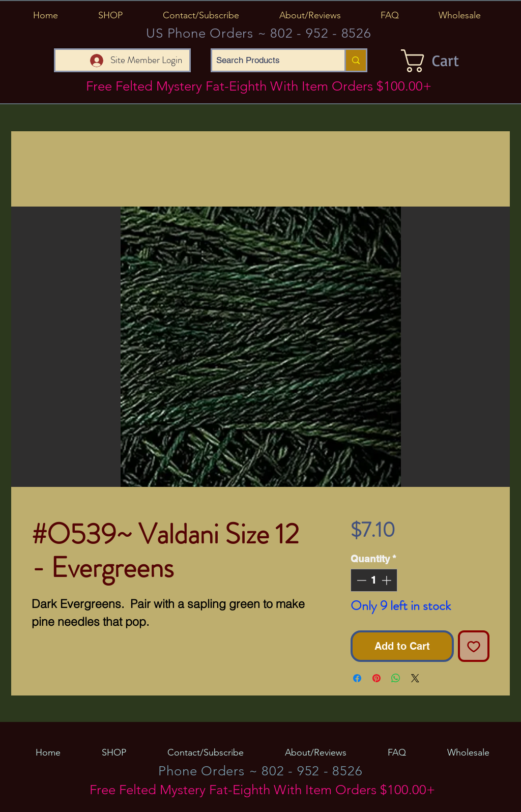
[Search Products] (270, 60)
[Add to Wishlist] (474, 646)
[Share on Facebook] (357, 678)
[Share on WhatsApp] (396, 678)
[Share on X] (415, 678)
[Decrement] (360, 580)
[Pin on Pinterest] (377, 678)
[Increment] (387, 580)
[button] (110, 15)
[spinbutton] (374, 580)
